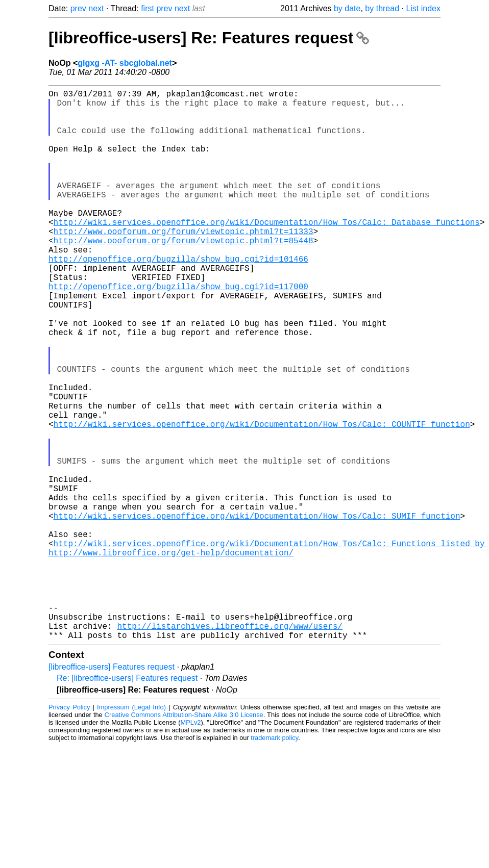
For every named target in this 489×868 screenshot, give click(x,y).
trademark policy (274, 860)
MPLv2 (191, 845)
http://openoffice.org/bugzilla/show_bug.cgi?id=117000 (178, 331)
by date (347, 8)
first (148, 8)
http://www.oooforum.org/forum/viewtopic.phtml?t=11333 (184, 264)
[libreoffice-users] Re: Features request (209, 38)
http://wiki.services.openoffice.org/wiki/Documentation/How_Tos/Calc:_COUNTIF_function (262, 499)
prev (78, 8)
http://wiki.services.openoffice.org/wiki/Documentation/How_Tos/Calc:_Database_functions (267, 252)
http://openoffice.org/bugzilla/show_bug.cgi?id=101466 (178, 297)
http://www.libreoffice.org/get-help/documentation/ (171, 656)
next (96, 8)
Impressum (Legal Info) (131, 829)
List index (423, 8)
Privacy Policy (69, 829)
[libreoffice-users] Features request (112, 789)
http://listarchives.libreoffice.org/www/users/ (230, 746)
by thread (382, 8)
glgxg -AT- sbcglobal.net (125, 63)
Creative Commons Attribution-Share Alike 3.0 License (184, 837)
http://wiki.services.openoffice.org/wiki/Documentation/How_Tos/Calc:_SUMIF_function (257, 611)
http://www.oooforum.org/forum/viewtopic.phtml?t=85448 (184, 275)
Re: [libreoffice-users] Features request (127, 800)
